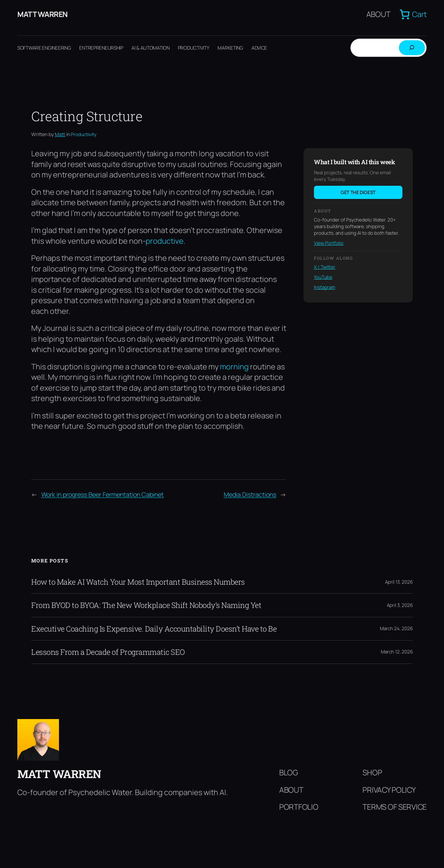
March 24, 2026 (396, 629)
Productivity (84, 135)
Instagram (325, 287)
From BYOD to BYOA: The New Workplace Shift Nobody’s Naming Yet (146, 606)
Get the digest (358, 193)
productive (165, 241)
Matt (60, 135)
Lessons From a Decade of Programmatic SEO (108, 652)
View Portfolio (329, 243)
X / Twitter (325, 267)
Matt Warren (43, 15)
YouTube (323, 277)
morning (234, 367)
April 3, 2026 (400, 606)
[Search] (412, 48)
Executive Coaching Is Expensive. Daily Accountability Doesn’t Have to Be (154, 629)
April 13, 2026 (399, 582)
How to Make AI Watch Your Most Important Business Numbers (138, 582)
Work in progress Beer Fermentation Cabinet (103, 495)
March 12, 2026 (397, 652)
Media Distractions (250, 495)
